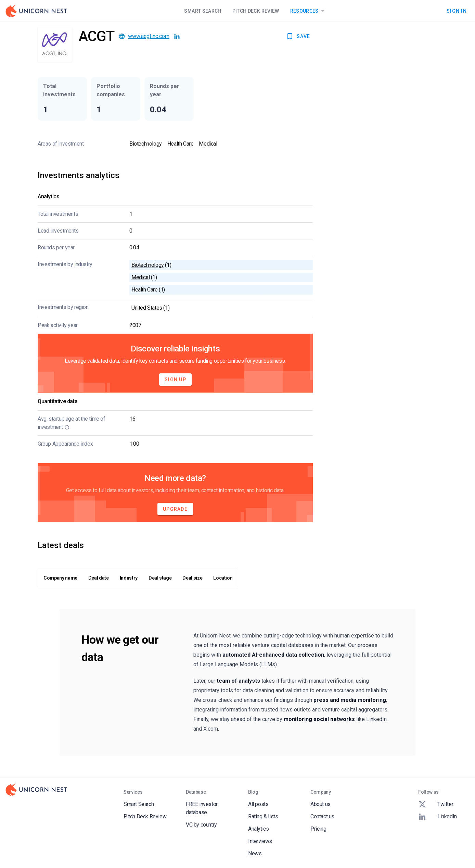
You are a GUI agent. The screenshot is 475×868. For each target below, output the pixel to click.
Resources (309, 11)
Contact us (322, 816)
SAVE (298, 36)
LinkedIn (438, 817)
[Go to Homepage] (36, 11)
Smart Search (203, 11)
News (255, 853)
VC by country (201, 825)
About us (320, 804)
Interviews (260, 841)
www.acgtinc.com (149, 36)
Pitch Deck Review (256, 11)
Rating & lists (263, 816)
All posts (258, 804)
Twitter (436, 804)
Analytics (258, 829)
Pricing (318, 829)
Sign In (457, 11)
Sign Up (175, 380)
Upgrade (175, 509)
